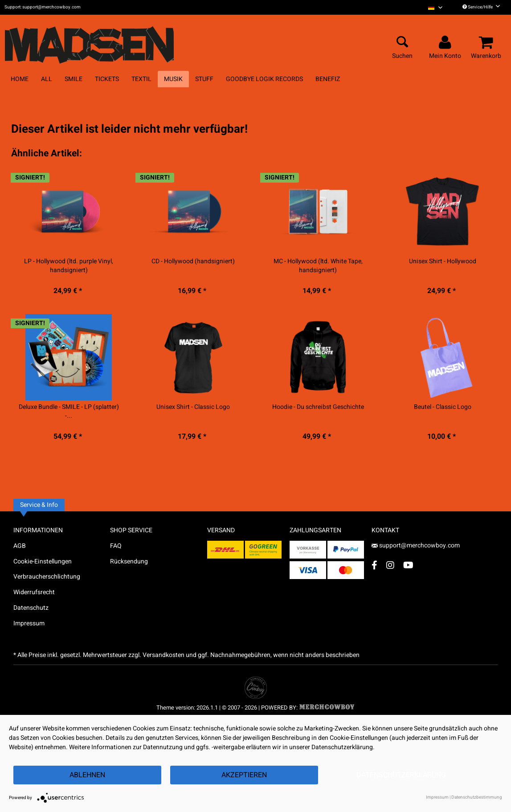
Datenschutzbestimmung (477, 797)
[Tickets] (107, 79)
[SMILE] (74, 79)
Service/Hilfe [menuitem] (481, 7)
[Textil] (141, 79)
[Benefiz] (328, 79)
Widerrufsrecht (34, 592)
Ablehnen (87, 775)
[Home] (20, 79)
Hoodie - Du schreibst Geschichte (318, 407)
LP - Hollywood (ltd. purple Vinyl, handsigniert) (69, 266)
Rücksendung (129, 561)
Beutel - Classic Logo (443, 407)
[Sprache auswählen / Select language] (435, 7)
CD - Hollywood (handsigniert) (193, 261)
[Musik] (173, 79)
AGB (20, 546)
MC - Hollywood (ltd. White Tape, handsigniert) (318, 266)
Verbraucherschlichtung (47, 577)
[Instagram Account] (390, 565)
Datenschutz (31, 608)
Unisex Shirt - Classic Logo (193, 407)
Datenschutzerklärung (401, 775)
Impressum (29, 623)
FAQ (116, 546)
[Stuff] (204, 79)
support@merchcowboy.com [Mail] (416, 545)
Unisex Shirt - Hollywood (443, 261)
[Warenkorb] (487, 43)
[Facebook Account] (374, 565)
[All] (47, 79)
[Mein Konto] (446, 43)
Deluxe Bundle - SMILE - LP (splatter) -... (69, 412)
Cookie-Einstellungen (43, 561)
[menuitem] (435, 7)
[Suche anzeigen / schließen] (402, 43)
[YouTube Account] (408, 565)
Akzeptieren (244, 775)
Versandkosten (164, 655)
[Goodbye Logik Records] (264, 79)
